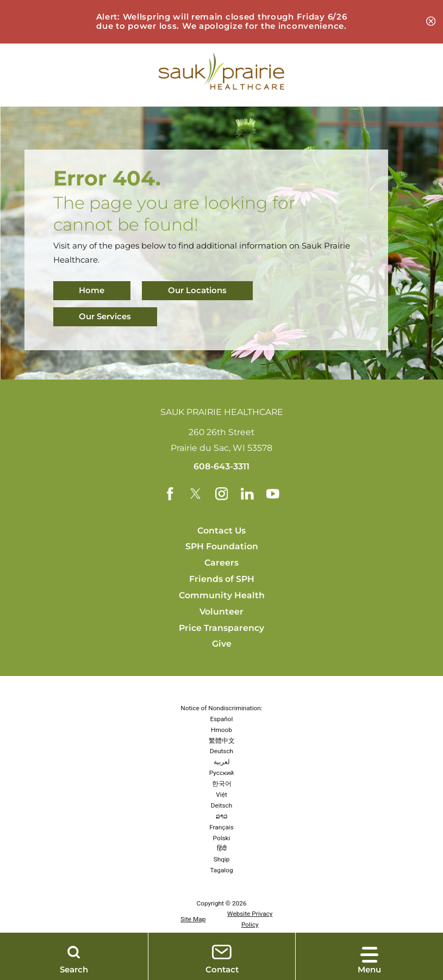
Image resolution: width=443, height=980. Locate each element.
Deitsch (222, 805)
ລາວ (222, 816)
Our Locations (197, 291)
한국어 (222, 784)
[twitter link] (196, 494)
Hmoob (221, 730)
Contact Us (221, 531)
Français (221, 827)
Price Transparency (221, 628)
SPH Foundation (222, 547)
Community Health (222, 595)
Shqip (222, 860)
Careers (221, 563)
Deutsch (221, 752)
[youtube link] (273, 494)
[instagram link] (222, 494)
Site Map (193, 920)
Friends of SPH (222, 579)
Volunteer (221, 612)
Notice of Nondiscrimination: (221, 708)
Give (222, 644)
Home (92, 291)
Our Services (105, 317)
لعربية (222, 762)
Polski (222, 838)
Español (222, 719)
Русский (221, 773)
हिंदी (222, 849)
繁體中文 (222, 741)
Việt (221, 795)
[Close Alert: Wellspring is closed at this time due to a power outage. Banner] (431, 21)
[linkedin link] (247, 494)
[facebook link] (170, 494)
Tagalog (221, 870)
